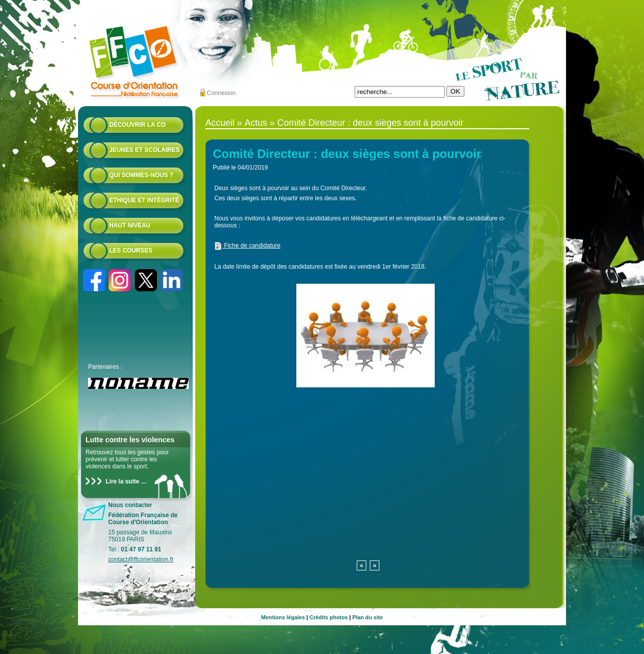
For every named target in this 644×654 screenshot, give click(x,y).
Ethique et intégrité (144, 200)
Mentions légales (283, 617)
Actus (256, 123)
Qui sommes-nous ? (141, 175)
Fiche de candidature (247, 246)
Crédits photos (329, 617)
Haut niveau (130, 225)
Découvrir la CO (137, 125)
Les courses (131, 251)
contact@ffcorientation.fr (141, 559)
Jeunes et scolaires (144, 150)
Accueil (220, 123)
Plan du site (368, 617)
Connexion (221, 93)
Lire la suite (123, 481)
